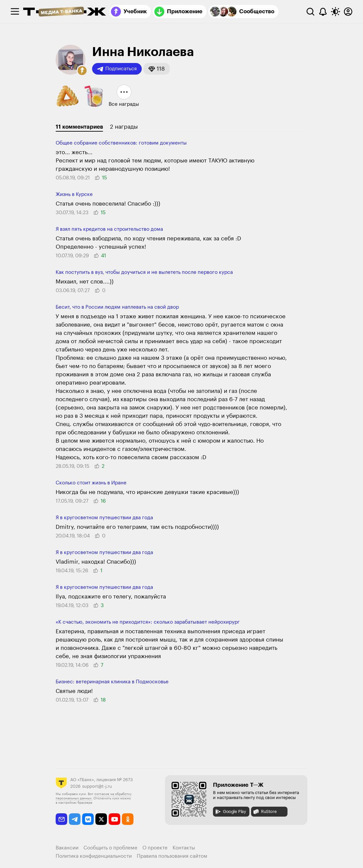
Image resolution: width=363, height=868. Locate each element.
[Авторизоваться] (348, 12)
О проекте (155, 848)
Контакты (184, 848)
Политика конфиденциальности (94, 856)
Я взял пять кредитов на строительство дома (109, 229)
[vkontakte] (88, 819)
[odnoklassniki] (128, 819)
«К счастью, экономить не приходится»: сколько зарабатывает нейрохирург (148, 622)
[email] (61, 819)
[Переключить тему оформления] (336, 12)
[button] (82, 71)
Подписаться (117, 69)
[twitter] (101, 819)
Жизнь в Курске (74, 194)
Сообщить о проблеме (110, 848)
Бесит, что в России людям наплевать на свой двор (117, 307)
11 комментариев (79, 127)
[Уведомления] (323, 12)
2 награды (124, 127)
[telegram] (75, 819)
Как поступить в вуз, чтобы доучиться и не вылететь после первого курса (144, 272)
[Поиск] (310, 12)
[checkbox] (15, 12)
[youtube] (114, 819)
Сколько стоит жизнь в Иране (91, 483)
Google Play (230, 812)
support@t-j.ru (97, 786)
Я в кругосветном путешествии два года (104, 518)
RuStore (265, 812)
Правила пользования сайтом (172, 856)
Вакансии (67, 848)
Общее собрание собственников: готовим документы (121, 143)
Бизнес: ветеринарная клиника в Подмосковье (112, 682)
